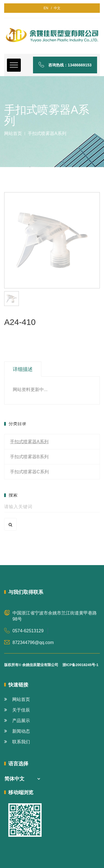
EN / (48, 8)
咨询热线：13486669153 (65, 65)
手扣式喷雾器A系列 (29, 442)
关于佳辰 (17, 710)
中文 (56, 8)
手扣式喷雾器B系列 (29, 457)
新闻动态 (17, 731)
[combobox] (22, 779)
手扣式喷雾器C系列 (29, 472)
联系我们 (17, 742)
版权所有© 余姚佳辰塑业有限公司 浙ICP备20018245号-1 (51, 665)
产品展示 (17, 721)
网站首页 (13, 133)
